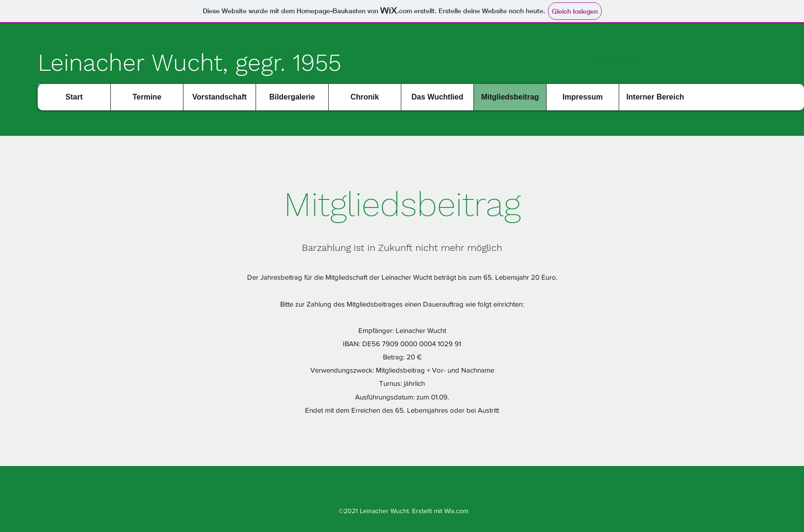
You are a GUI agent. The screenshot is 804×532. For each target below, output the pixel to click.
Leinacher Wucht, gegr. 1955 (190, 62)
